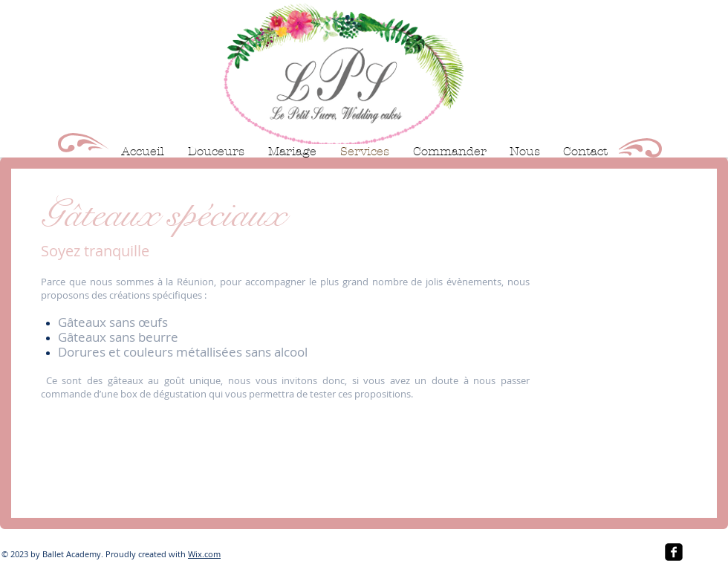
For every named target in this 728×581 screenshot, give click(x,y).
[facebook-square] (674, 552)
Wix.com (204, 554)
